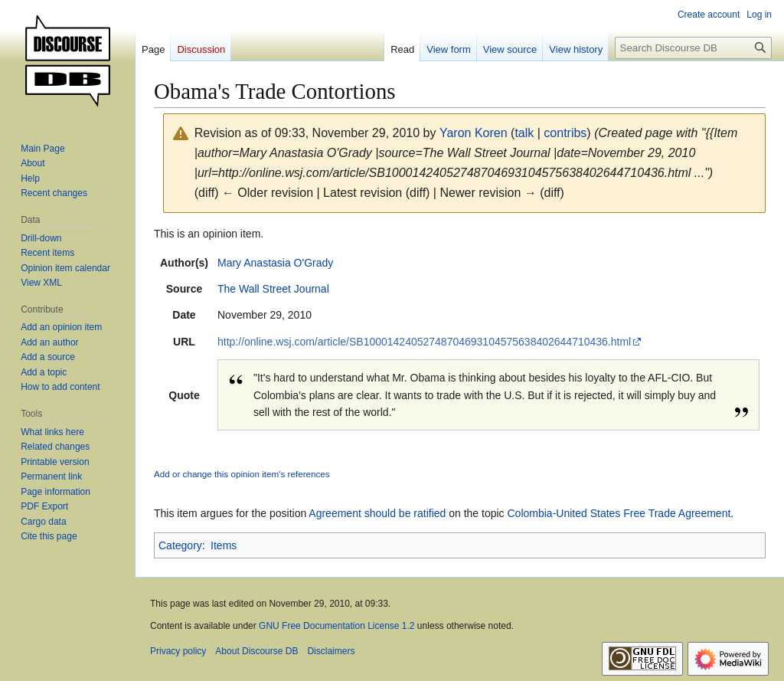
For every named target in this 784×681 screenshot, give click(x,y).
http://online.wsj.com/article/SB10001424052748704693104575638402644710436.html (424, 342)
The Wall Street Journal (273, 289)
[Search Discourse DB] (693, 48)
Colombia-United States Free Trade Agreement (619, 513)
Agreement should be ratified (377, 513)
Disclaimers (331, 651)
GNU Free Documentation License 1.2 (336, 626)
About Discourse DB (256, 651)
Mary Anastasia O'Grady (275, 263)
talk (524, 133)
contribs (565, 133)
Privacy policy (178, 651)
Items (224, 545)
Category (180, 545)
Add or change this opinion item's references (242, 474)
